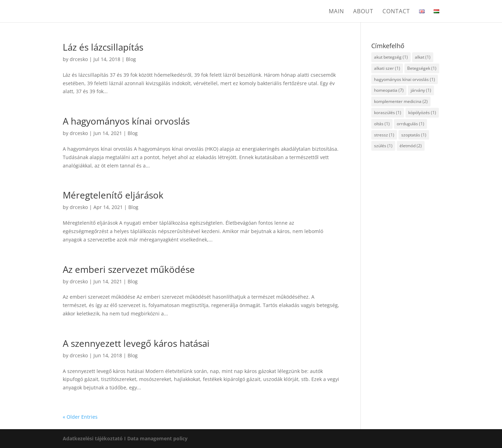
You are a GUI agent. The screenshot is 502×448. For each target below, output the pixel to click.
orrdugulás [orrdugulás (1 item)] (410, 124)
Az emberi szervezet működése (129, 269)
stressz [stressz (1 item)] (384, 135)
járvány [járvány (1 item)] (421, 90)
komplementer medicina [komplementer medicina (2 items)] (401, 101)
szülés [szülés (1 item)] (383, 146)
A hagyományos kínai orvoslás (126, 121)
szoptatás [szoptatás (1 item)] (414, 135)
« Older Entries (80, 417)
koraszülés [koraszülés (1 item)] (388, 113)
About (363, 12)
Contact (396, 12)
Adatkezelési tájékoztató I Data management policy (125, 438)
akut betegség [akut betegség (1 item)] (391, 57)
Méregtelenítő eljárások (113, 195)
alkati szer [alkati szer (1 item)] (387, 68)
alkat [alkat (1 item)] (423, 57)
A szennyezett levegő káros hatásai (136, 343)
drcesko (79, 59)
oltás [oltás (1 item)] (382, 124)
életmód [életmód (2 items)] (411, 146)
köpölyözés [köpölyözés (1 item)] (422, 113)
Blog (131, 59)
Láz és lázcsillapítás (103, 47)
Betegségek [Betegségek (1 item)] (422, 68)
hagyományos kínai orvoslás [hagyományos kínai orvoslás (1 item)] (405, 79)
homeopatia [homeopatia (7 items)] (389, 90)
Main (336, 12)
